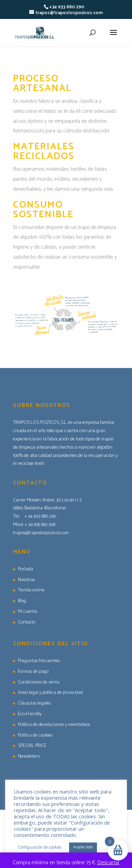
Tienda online (31, 590)
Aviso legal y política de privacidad (50, 693)
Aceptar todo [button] (83, 847)
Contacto (27, 622)
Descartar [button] (108, 863)
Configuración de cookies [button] (40, 847)
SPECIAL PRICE (32, 746)
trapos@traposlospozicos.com (41, 533)
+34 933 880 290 (67, 7)
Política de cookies (35, 735)
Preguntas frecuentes (39, 661)
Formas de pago (33, 672)
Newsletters (29, 756)
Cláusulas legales (34, 703)
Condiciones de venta (39, 682)
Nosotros (26, 580)
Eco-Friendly (30, 714)
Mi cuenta (27, 612)
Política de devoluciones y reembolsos (54, 725)
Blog (22, 601)
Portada (25, 569)
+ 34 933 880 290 (40, 516)
